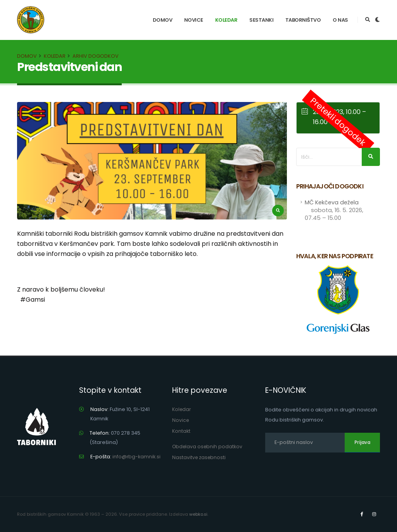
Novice (194, 20)
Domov (163, 20)
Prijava (362, 442)
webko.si (198, 514)
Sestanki (261, 20)
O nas (340, 20)
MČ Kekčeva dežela (334, 210)
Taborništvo (303, 20)
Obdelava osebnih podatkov (208, 446)
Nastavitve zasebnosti (200, 457)
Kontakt (181, 431)
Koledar (226, 20)
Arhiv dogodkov (96, 56)
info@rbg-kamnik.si (137, 457)
